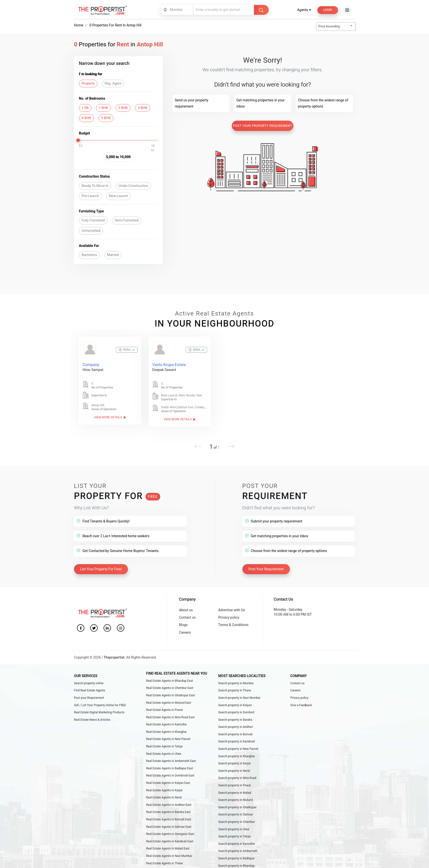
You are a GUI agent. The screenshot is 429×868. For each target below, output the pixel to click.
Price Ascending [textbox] (329, 26)
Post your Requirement (89, 698)
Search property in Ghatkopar (237, 807)
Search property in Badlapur (236, 858)
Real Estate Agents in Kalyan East (168, 783)
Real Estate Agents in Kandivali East (170, 841)
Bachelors (89, 255)
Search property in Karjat (234, 763)
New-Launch (118, 196)
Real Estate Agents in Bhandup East (170, 681)
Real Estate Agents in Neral (164, 797)
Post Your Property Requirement (263, 126)
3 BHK (143, 108)
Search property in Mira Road (237, 778)
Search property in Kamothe (236, 844)
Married (113, 255)
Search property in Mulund (235, 800)
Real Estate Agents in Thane (165, 863)
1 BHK (103, 108)
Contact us (187, 618)
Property (88, 83)
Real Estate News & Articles (92, 720)
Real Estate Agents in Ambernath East (171, 761)
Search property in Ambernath (238, 851)
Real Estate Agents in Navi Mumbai (169, 856)
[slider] (78, 140)
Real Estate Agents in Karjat (164, 790)
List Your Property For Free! (101, 569)
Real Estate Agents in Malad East (168, 849)
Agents (304, 10)
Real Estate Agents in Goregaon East (170, 834)
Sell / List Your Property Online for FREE (100, 705)
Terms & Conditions (233, 625)
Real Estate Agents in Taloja (164, 746)
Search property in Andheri (236, 727)
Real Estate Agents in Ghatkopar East (171, 695)
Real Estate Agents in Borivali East (169, 819)
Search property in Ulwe (234, 829)
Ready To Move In (95, 186)
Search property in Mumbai (236, 683)
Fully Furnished (93, 220)
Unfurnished (91, 231)
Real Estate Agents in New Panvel (168, 739)
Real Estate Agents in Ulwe (164, 754)
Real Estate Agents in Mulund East (169, 703)
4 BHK (86, 118)
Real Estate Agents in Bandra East (168, 812)
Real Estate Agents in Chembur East (170, 688)
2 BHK (123, 108)
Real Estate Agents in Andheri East (169, 805)
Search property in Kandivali (237, 741)
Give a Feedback (301, 705)
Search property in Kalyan (235, 705)
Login (328, 10)
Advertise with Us (232, 610)
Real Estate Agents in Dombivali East (170, 776)
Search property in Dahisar (236, 814)
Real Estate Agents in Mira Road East (170, 717)
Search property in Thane (235, 690)
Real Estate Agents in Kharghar (167, 732)
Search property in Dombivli (236, 712)
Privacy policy (229, 618)
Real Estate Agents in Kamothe (167, 724)
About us (186, 610)
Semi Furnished (127, 220)
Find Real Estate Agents (90, 690)
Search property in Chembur (237, 822)
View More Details (110, 417)
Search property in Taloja (234, 836)
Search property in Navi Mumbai (239, 698)
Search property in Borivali (235, 734)
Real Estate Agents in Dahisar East (169, 827)
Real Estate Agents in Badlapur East (170, 768)
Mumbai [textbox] (176, 10)
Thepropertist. (115, 657)
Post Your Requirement (266, 569)
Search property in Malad (235, 793)
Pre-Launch (90, 196)
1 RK (85, 108)
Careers (185, 633)
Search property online (89, 683)
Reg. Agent (113, 83)
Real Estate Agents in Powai (165, 710)
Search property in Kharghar (237, 756)
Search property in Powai (235, 785)
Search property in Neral (234, 771)
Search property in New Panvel (238, 749)
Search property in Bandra (235, 720)
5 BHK (106, 118)
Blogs (183, 625)
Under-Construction (134, 186)
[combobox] (177, 10)
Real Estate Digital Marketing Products (99, 712)
